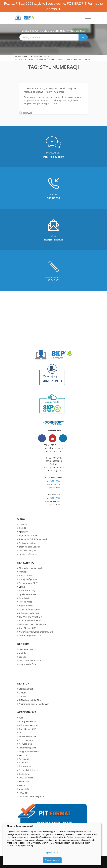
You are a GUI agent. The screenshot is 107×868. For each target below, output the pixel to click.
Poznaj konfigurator (28, 579)
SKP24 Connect (26, 778)
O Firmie (23, 524)
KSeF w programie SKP (30, 636)
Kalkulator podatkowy (29, 613)
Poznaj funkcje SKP (28, 583)
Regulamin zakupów (28, 535)
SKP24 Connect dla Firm (30, 661)
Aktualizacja (24, 598)
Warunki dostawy (27, 590)
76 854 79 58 (55, 481)
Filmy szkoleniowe (39, 56)
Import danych (26, 606)
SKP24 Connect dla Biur (30, 700)
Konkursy (23, 532)
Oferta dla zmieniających (31, 568)
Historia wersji (26, 602)
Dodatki (22, 657)
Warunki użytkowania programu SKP (36, 632)
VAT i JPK (23, 755)
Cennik (22, 587)
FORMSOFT (28, 113)
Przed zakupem (26, 740)
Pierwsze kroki (25, 744)
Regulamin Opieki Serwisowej (33, 539)
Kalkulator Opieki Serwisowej (32, 624)
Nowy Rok (23, 793)
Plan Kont (23, 763)
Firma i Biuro (25, 781)
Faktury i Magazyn (27, 748)
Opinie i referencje (28, 554)
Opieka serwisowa (27, 594)
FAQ (21, 733)
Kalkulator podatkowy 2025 (31, 796)
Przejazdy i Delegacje (29, 770)
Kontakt (22, 528)
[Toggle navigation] (88, 19)
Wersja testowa (26, 576)
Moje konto (24, 789)
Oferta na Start (26, 649)
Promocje (23, 572)
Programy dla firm (27, 664)
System (22, 785)
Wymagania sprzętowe (29, 609)
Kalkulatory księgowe (29, 725)
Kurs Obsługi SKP (27, 628)
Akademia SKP (21, 56)
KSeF (21, 718)
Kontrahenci (25, 774)
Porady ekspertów (27, 721)
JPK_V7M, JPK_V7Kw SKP (30, 617)
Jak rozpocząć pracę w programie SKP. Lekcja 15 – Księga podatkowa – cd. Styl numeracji (51, 90)
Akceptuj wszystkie (52, 860)
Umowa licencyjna (27, 551)
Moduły (22, 653)
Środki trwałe (25, 766)
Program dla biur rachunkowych (34, 704)
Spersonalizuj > (52, 853)
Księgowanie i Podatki (29, 751)
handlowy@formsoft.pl (53, 501)
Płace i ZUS (24, 759)
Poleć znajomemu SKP (30, 620)
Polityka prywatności (28, 543)
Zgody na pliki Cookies (29, 547)
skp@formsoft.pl (53, 484)
